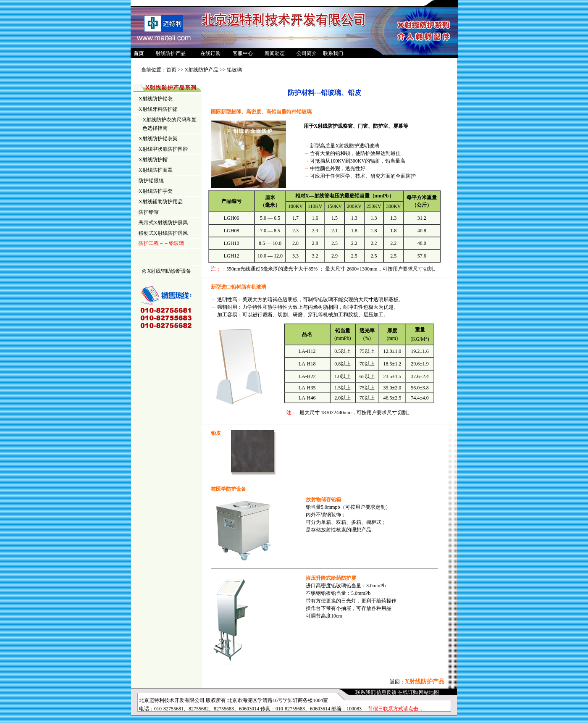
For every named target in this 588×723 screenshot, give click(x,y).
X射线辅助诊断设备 (169, 271)
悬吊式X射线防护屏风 (163, 223)
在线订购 (210, 53)
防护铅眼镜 (151, 181)
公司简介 (307, 53)
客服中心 (243, 53)
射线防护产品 (171, 53)
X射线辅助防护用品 (161, 202)
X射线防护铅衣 (156, 99)
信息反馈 (386, 692)
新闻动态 (275, 53)
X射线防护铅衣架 (158, 139)
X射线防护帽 (153, 160)
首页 (171, 70)
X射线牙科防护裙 (158, 109)
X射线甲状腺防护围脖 (163, 149)
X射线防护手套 (156, 191)
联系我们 (333, 53)
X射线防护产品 (202, 70)
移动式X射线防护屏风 (163, 233)
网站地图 (429, 692)
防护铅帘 (149, 212)
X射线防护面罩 (156, 170)
